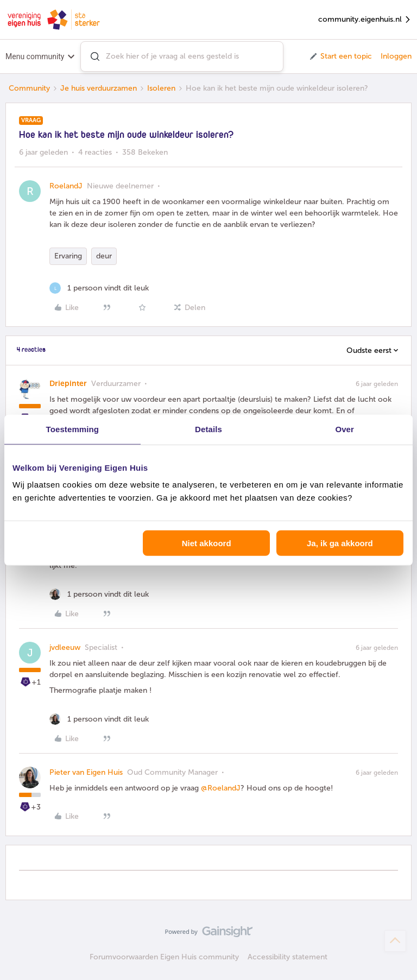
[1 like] (99, 288)
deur (104, 256)
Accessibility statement (288, 957)
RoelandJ (66, 186)
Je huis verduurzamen (99, 88)
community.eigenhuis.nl (365, 20)
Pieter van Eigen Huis (86, 772)
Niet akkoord (207, 543)
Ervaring (68, 256)
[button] (340, 56)
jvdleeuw (65, 647)
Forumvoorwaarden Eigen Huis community (164, 957)
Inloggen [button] (396, 56)
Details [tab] (208, 429)
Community (29, 88)
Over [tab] (345, 429)
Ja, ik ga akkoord (340, 543)
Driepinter (68, 384)
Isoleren (161, 88)
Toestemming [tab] (73, 429)
